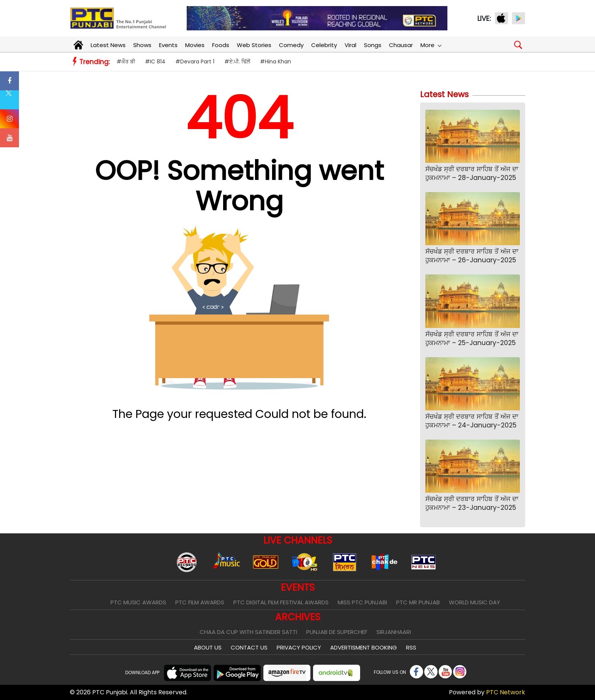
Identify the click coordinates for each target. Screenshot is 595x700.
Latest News (108, 45)
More (431, 45)
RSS (411, 647)
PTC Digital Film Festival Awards (281, 602)
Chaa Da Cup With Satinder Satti (248, 632)
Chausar (401, 45)
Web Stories (254, 45)
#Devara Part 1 (195, 61)
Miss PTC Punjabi (362, 602)
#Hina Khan (275, 61)
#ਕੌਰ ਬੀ (126, 61)
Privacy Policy (299, 647)
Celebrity (324, 45)
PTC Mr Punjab (418, 602)
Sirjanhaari (394, 632)
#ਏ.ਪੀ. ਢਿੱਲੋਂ (237, 61)
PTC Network (506, 692)
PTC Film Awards (200, 602)
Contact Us (249, 647)
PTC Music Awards (138, 602)
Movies (195, 45)
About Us (208, 647)
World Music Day (475, 602)
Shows (142, 45)
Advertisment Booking (364, 647)
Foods (221, 45)
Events (168, 45)
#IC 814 (155, 61)
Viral (350, 45)
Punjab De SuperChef (337, 632)
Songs (373, 45)
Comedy (291, 45)
